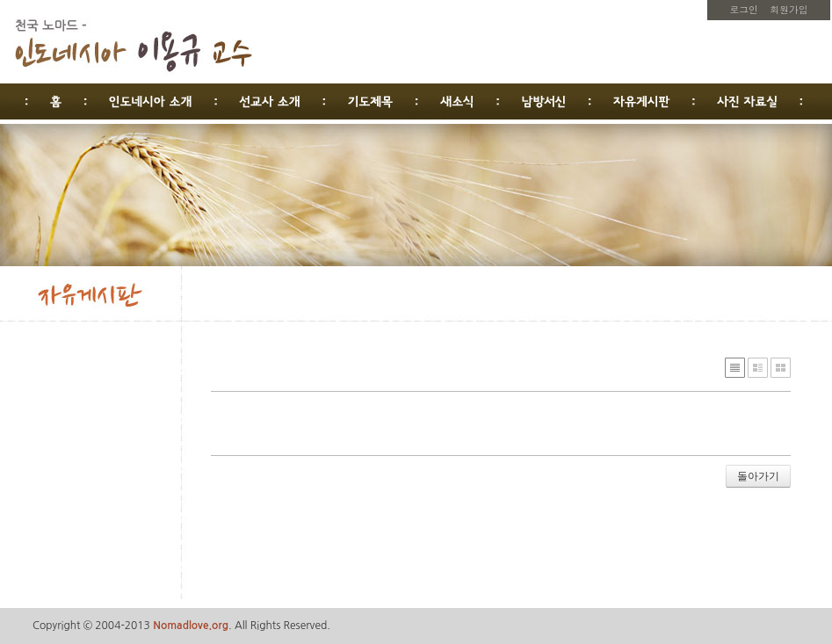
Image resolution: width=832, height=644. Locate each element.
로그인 (744, 9)
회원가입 (789, 9)
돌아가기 (758, 476)
